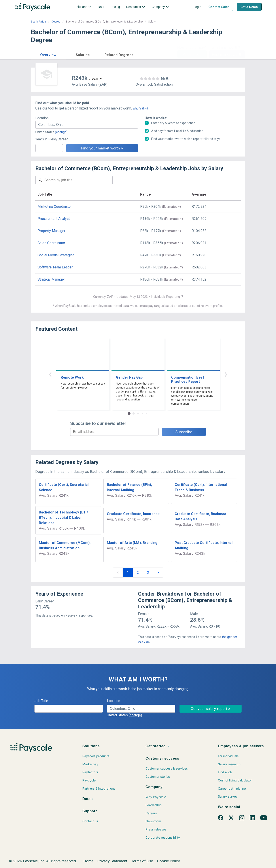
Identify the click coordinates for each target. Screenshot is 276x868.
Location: (42, 118)
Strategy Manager (51, 279)
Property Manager (51, 231)
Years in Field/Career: (52, 139)
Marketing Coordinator (55, 207)
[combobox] (87, 125)
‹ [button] (50, 374)
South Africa (38, 22)
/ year (94, 78)
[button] (48, 54)
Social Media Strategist (56, 255)
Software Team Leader (55, 267)
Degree (56, 22)
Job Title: (42, 701)
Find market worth (227, 54)
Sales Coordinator (51, 243)
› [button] (226, 374)
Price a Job (192, 54)
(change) (61, 132)
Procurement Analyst (54, 219)
